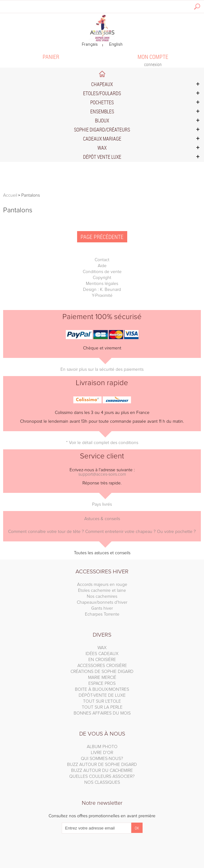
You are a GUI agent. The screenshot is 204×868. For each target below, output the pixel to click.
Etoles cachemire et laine (102, 591)
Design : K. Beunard (102, 290)
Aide (102, 266)
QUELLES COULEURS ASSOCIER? (102, 777)
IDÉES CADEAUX (102, 654)
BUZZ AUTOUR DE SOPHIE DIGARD (102, 765)
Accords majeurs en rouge (102, 585)
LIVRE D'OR (102, 753)
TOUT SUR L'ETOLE (102, 701)
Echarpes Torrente (102, 614)
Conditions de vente (102, 272)
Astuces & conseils (102, 519)
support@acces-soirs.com (102, 474)
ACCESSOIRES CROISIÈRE (102, 666)
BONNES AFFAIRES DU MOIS (102, 713)
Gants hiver (102, 608)
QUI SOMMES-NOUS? (102, 759)
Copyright (102, 278)
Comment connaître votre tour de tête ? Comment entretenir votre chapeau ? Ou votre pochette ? (102, 532)
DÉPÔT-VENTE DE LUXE (102, 695)
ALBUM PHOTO (102, 747)
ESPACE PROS (102, 684)
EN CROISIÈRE (102, 660)
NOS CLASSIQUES (102, 783)
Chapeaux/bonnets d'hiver (102, 602)
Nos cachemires (102, 597)
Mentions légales (102, 284)
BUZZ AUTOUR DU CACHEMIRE (102, 771)
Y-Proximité (102, 296)
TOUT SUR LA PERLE (102, 707)
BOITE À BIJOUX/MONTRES (102, 690)
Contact (102, 260)
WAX (102, 648)
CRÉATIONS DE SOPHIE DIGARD (102, 672)
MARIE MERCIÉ (102, 678)
